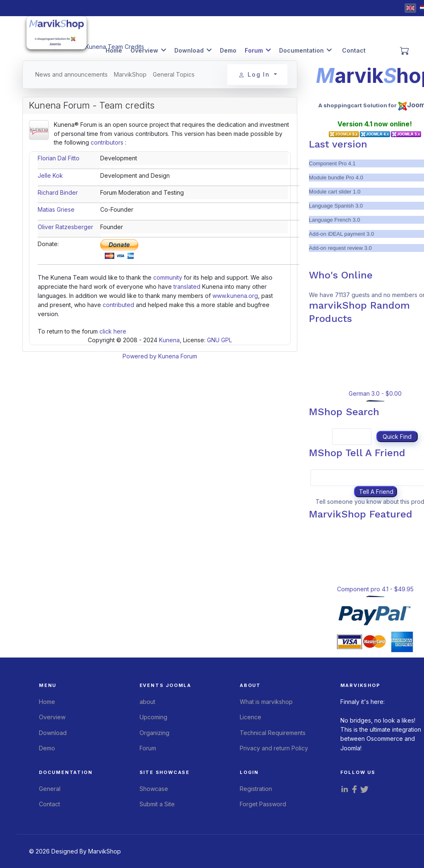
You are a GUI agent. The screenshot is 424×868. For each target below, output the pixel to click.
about (147, 702)
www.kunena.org (235, 296)
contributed (118, 305)
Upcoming (153, 717)
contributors (107, 142)
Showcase (154, 789)
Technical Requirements (273, 733)
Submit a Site (157, 804)
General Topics (174, 74)
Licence (251, 717)
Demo (228, 50)
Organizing (154, 733)
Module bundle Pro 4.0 (336, 178)
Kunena (169, 340)
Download (189, 50)
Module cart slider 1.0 (335, 192)
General (50, 789)
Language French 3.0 (335, 220)
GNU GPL (219, 340)
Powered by (140, 356)
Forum (254, 50)
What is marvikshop (266, 702)
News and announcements (71, 74)
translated (187, 287)
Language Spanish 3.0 (336, 206)
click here (113, 331)
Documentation (301, 50)
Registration (256, 789)
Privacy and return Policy (274, 748)
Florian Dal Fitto (59, 158)
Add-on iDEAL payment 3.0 (341, 234)
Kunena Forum (178, 356)
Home (114, 50)
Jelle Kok (50, 175)
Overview (144, 50)
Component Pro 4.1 (332, 163)
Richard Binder (58, 192)
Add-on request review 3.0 (340, 248)
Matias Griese (56, 209)
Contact (354, 50)
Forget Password (263, 804)
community (168, 277)
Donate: (48, 244)
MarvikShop (130, 74)
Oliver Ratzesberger (65, 227)
